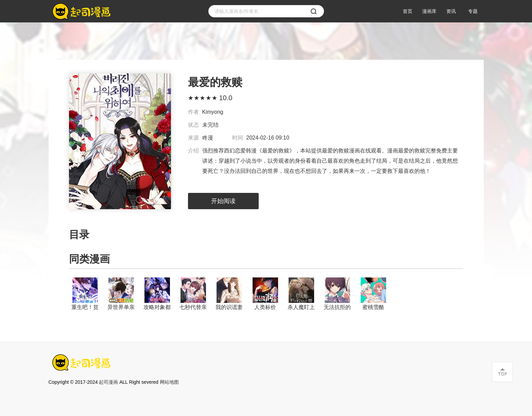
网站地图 (169, 382)
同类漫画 (89, 259)
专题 (473, 11)
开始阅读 (223, 201)
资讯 (451, 11)
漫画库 (429, 11)
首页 (408, 11)
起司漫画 (108, 382)
